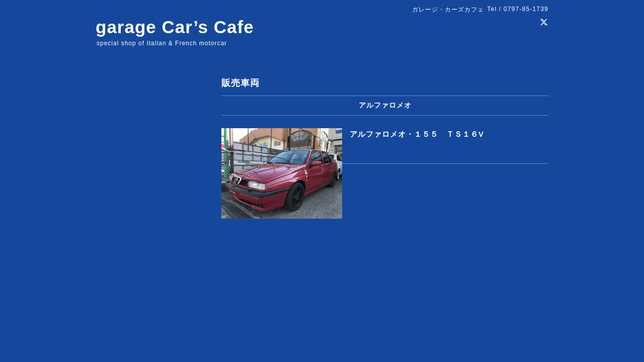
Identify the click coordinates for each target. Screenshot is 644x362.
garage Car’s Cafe (175, 27)
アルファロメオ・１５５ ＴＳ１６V (417, 134)
